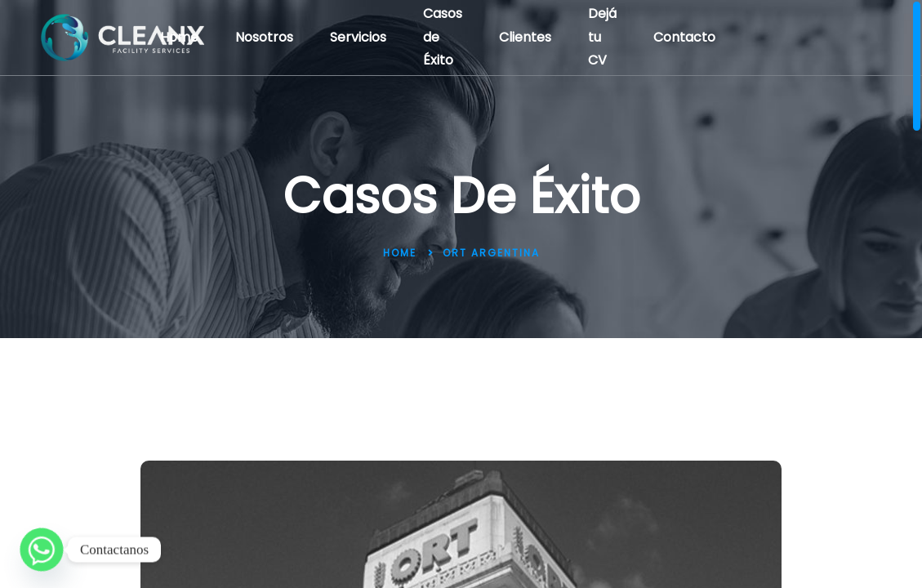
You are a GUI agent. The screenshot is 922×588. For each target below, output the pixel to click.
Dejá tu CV (602, 37)
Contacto (684, 37)
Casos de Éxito (443, 37)
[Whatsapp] (42, 550)
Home (179, 37)
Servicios (358, 37)
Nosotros (264, 37)
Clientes (525, 37)
